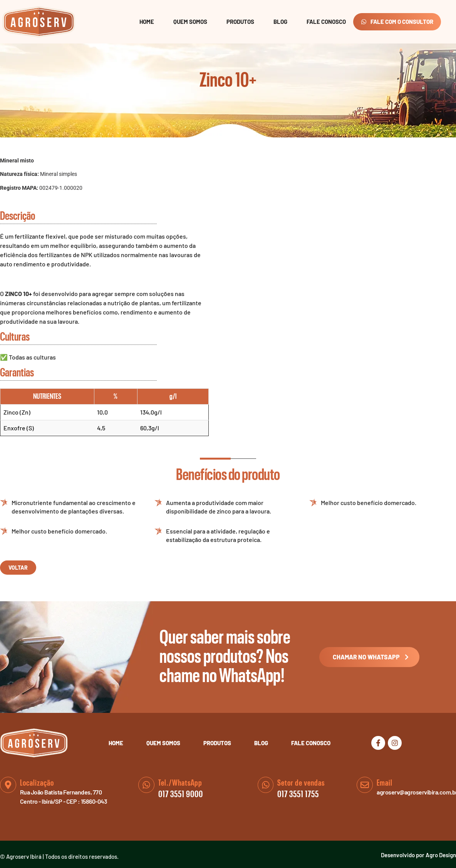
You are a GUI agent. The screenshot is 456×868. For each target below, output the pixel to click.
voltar (18, 568)
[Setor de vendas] (266, 785)
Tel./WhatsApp (180, 783)
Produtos (240, 22)
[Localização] (8, 785)
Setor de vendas (301, 783)
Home (147, 22)
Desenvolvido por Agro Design (418, 855)
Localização (37, 783)
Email (385, 783)
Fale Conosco (326, 22)
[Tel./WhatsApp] (146, 785)
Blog (280, 22)
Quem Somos (190, 22)
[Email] (365, 785)
